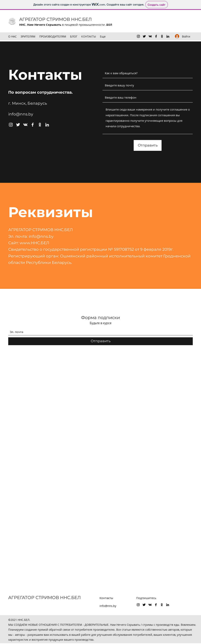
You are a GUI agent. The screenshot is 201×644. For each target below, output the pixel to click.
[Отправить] (148, 145)
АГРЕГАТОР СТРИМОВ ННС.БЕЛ (55, 19)
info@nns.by (21, 114)
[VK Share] (150, 36)
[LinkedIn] (168, 36)
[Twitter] (144, 36)
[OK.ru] (162, 36)
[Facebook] (156, 36)
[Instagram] (138, 36)
